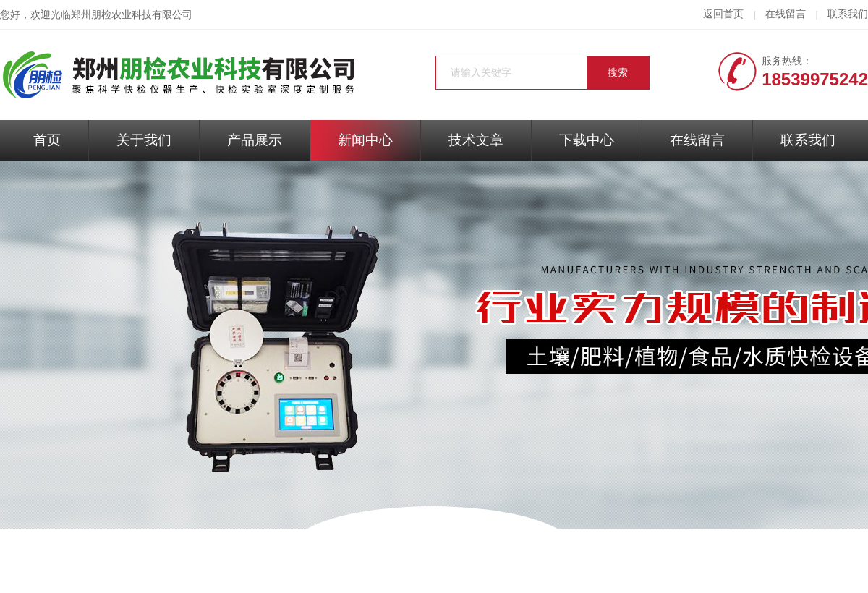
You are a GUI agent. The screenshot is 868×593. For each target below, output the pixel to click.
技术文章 (476, 140)
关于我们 (144, 140)
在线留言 (786, 14)
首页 (47, 140)
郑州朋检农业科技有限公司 (132, 15)
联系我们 (848, 14)
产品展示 (255, 140)
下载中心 (587, 140)
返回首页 (723, 14)
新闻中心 (365, 140)
